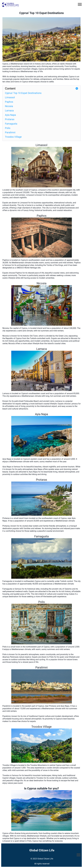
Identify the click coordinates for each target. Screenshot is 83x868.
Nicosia (9, 106)
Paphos (9, 102)
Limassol (10, 97)
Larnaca (9, 111)
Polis (8, 128)
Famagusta (11, 124)
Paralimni (10, 132)
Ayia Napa (10, 115)
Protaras (10, 119)
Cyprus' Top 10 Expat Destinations (23, 93)
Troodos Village (13, 137)
